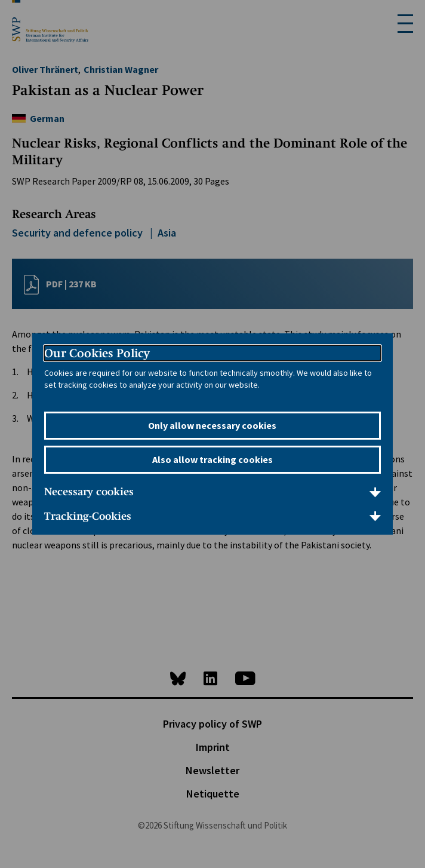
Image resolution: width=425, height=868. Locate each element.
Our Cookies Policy (97, 353)
